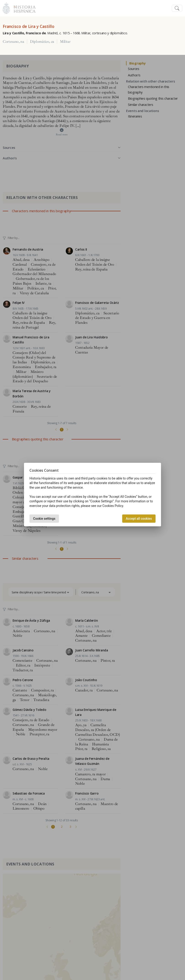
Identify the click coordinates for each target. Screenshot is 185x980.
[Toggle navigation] (177, 8)
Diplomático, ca (42, 42)
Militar (65, 42)
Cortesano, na (13, 42)
